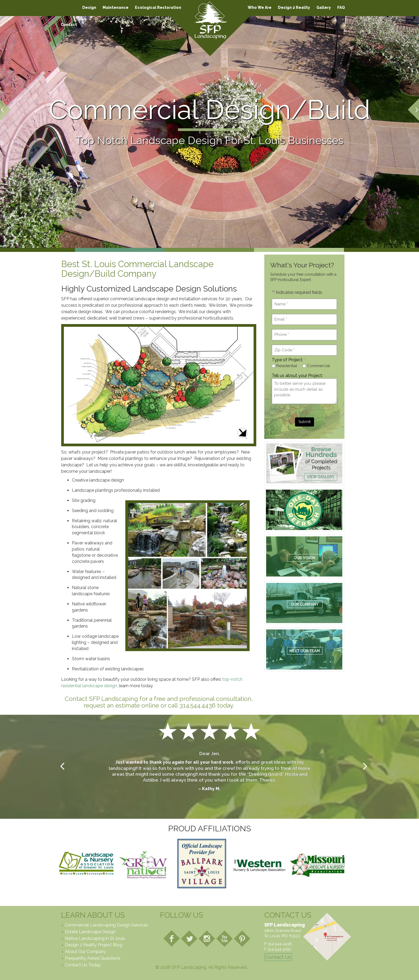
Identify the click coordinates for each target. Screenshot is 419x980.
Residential (287, 366)
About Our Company (86, 952)
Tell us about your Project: (298, 376)
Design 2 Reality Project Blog (94, 945)
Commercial (319, 366)
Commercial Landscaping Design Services (106, 925)
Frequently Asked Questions (93, 958)
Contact (69, 25)
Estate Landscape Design (90, 932)
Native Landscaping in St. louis (95, 938)
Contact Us (278, 957)
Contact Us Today (83, 965)
